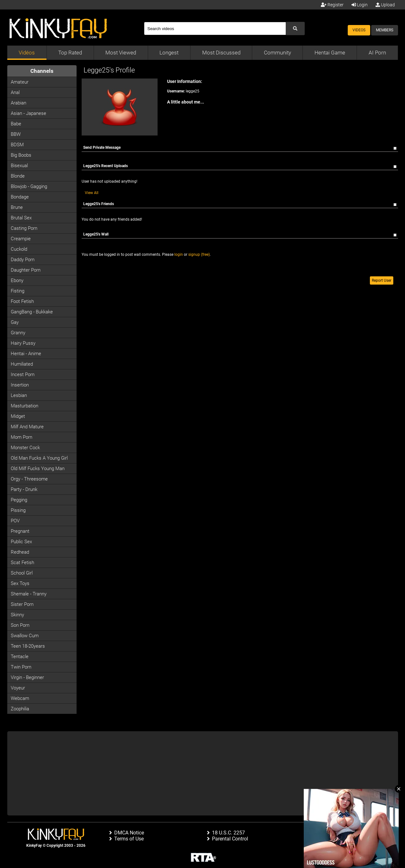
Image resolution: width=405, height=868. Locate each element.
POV (15, 521)
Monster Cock (25, 448)
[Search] (215, 28)
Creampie (21, 239)
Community (277, 53)
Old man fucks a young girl (39, 458)
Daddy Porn (23, 260)
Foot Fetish (22, 301)
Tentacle (20, 657)
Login (360, 5)
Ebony (17, 280)
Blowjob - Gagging (29, 186)
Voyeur (18, 688)
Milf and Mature (27, 427)
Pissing (18, 510)
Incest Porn (23, 374)
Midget (18, 416)
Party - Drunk (24, 489)
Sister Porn (22, 604)
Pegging (19, 500)
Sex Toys (20, 583)
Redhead (20, 552)
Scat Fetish (22, 563)
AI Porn (377, 53)
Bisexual (19, 166)
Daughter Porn (26, 270)
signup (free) (199, 255)
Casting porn (24, 228)
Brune (17, 207)
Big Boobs (21, 155)
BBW (16, 134)
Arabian (19, 103)
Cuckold (19, 249)
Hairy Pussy (23, 343)
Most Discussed (221, 53)
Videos (359, 30)
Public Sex (21, 542)
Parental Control (230, 839)
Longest (169, 53)
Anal (15, 92)
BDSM (17, 145)
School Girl (22, 573)
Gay (15, 322)
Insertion (20, 385)
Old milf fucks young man (38, 469)
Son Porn (20, 625)
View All (92, 193)
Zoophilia (20, 709)
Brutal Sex (21, 218)
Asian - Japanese (28, 113)
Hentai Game (330, 53)
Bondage (20, 197)
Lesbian (19, 395)
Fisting (18, 291)
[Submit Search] (295, 28)
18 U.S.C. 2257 (228, 833)
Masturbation (25, 406)
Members (385, 30)
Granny (18, 333)
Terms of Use (129, 839)
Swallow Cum (25, 636)
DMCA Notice (129, 833)
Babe (16, 124)
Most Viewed (121, 53)
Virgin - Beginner (27, 677)
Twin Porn (21, 667)
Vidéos (27, 53)
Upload (385, 5)
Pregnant (20, 531)
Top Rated (70, 53)
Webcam (20, 698)
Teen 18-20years (28, 646)
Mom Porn (22, 437)
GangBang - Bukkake (32, 312)
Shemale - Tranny (29, 594)
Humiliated (22, 364)
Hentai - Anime (26, 354)
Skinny (17, 615)
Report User (382, 280)
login (179, 255)
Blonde (18, 176)
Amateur (20, 82)
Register (332, 5)
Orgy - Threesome (29, 479)
